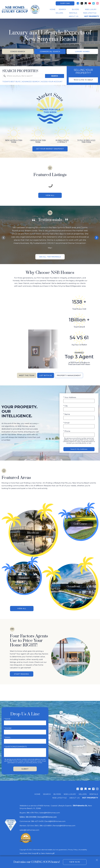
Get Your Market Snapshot (50, 149)
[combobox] (23, 76)
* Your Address (70, 399)
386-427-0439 (37, 819)
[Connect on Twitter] (82, 3)
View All (50, 196)
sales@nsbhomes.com (30, 828)
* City (66, 407)
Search (54, 76)
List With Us (45, 377)
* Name (67, 416)
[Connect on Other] (86, 3)
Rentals (94, 792)
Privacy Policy (73, 848)
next (96, 238)
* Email (66, 424)
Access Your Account (52, 82)
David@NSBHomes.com (55, 819)
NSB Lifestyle (60, 796)
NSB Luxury (70, 792)
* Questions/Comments (15, 745)
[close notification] (97, 859)
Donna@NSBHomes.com (47, 815)
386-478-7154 (32, 811)
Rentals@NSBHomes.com (64, 824)
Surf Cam (65, 3)
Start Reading (22, 672)
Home (53, 9)
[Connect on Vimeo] (94, 3)
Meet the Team (25, 377)
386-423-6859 (46, 824)
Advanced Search (31, 82)
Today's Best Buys (11, 82)
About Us (75, 796)
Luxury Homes (82, 52)
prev (4, 238)
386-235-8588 (31, 815)
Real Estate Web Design (29, 851)
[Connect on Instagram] (97, 3)
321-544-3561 (33, 824)
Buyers (57, 792)
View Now (75, 862)
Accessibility (83, 848)
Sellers (83, 792)
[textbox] (24, 76)
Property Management (70, 377)
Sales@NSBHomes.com (50, 811)
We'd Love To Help (83, 80)
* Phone (67, 432)
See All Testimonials (50, 258)
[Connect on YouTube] (90, 3)
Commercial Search (50, 52)
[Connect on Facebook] (78, 3)
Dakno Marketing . (48, 851)
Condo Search (18, 52)
